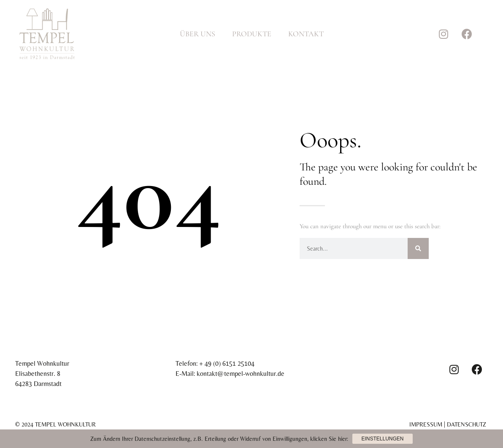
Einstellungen (382, 439)
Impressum (426, 424)
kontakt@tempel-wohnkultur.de (241, 374)
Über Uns (197, 34)
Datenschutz (466, 424)
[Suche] (418, 248)
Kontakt (306, 34)
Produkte (252, 34)
